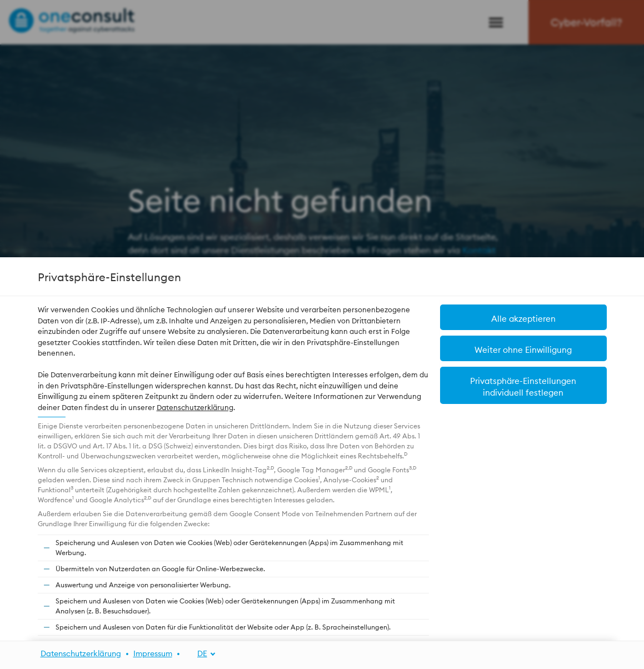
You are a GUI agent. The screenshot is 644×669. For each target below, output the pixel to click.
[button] (523, 317)
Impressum (153, 653)
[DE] (200, 654)
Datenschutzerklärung (195, 407)
